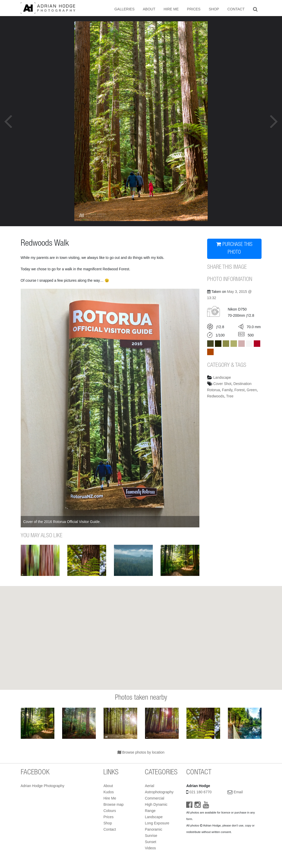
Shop (214, 9)
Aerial (149, 786)
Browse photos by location (141, 752)
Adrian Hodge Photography (43, 786)
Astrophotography (159, 792)
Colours (110, 811)
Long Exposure (157, 823)
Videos (150, 848)
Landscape (222, 377)
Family (227, 390)
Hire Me (171, 9)
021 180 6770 (200, 792)
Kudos (109, 792)
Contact (236, 9)
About (149, 9)
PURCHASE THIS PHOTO (234, 248)
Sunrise (151, 836)
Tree (230, 396)
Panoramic (153, 829)
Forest (240, 390)
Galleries (125, 9)
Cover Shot (222, 384)
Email (238, 792)
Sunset (150, 842)
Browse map (113, 804)
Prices (194, 9)
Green (252, 390)
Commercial (154, 798)
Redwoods (216, 396)
